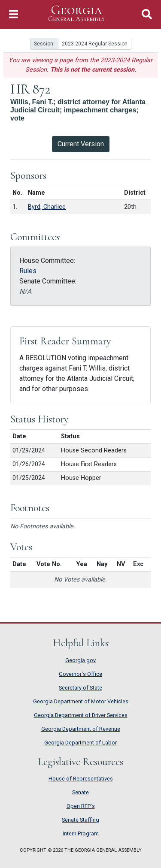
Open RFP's (81, 806)
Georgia (76, 14)
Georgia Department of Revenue (81, 729)
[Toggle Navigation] (14, 14)
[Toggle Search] (147, 14)
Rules (28, 271)
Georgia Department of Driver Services (81, 715)
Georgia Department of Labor (80, 743)
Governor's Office (80, 674)
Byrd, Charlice (47, 207)
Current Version (81, 144)
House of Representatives (81, 779)
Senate (80, 792)
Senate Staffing (80, 820)
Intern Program (81, 833)
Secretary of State (80, 688)
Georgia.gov (80, 660)
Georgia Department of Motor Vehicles (81, 701)
